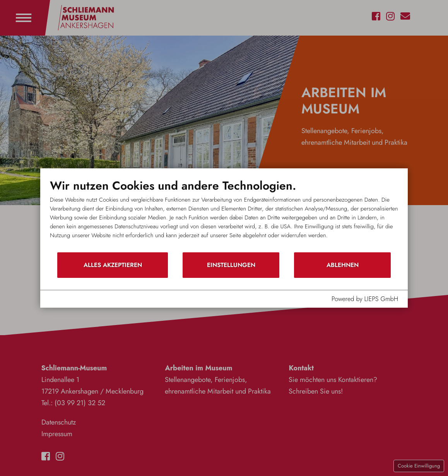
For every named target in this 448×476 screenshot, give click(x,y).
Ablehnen (343, 265)
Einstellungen (231, 265)
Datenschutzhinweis (114, 299)
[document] (224, 215)
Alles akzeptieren (113, 265)
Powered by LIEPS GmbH (365, 299)
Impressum (65, 299)
